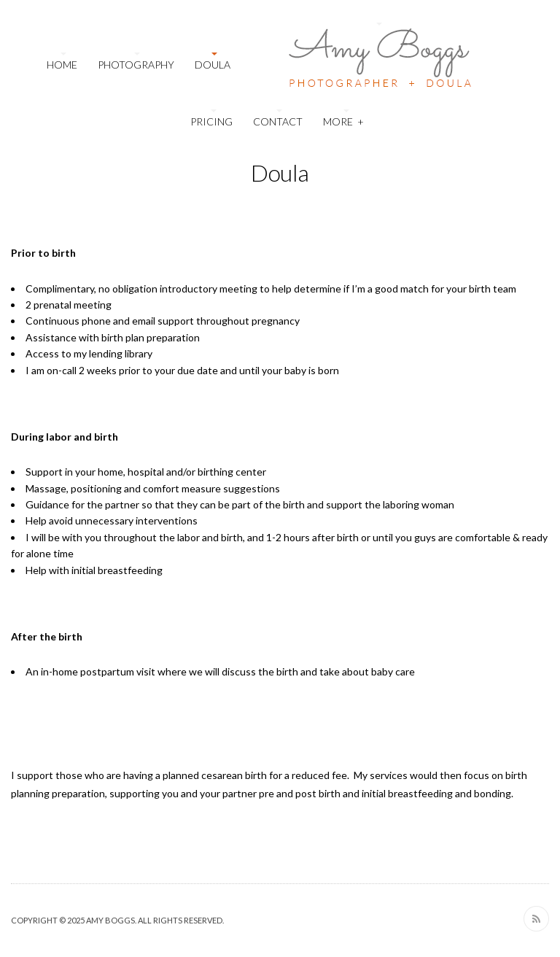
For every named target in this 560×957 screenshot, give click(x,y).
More (343, 120)
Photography (136, 65)
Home (62, 65)
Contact (278, 121)
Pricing (211, 121)
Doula (213, 65)
